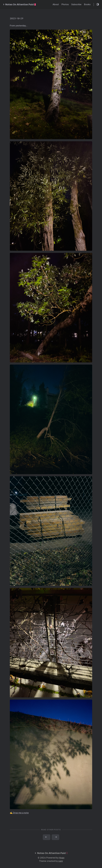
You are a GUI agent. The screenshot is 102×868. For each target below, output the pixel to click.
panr (61, 861)
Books (87, 4)
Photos (65, 4)
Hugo (62, 858)
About (56, 4)
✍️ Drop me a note (19, 813)
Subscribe (76, 4)
